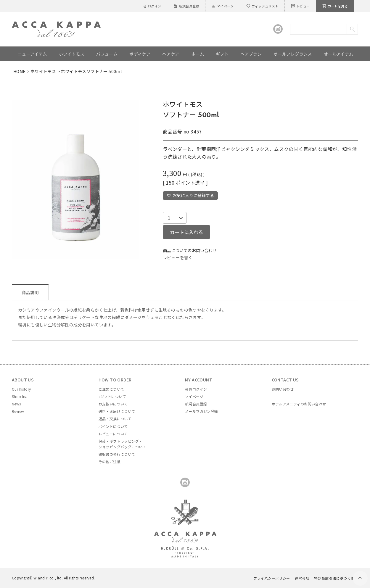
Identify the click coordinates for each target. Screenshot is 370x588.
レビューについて (113, 434)
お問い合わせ (283, 389)
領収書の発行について (117, 454)
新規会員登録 (186, 6)
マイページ (223, 6)
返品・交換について (115, 419)
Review (18, 411)
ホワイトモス (43, 71)
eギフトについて (112, 396)
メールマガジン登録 (202, 411)
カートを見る (335, 6)
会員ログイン (196, 389)
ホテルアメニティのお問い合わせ (299, 404)
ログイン (152, 6)
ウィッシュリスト (262, 6)
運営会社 (302, 578)
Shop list (20, 396)
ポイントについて (113, 426)
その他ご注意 (110, 461)
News (16, 404)
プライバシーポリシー (272, 578)
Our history (21, 389)
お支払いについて (113, 404)
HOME (20, 71)
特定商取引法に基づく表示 (336, 578)
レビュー (300, 6)
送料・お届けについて (117, 411)
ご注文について (111, 389)
